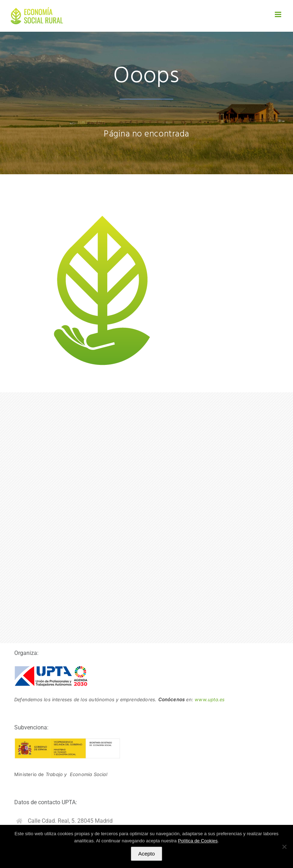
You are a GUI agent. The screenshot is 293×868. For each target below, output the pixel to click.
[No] (284, 847)
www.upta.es (210, 699)
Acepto (147, 854)
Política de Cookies (198, 841)
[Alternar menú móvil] (279, 14)
